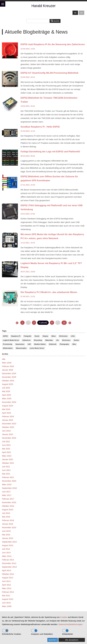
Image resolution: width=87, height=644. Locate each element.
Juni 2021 (6, 470)
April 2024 (6, 413)
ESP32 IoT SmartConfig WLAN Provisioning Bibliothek (50, 73)
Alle (4, 359)
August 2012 (8, 578)
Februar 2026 (8, 366)
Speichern (53, 640)
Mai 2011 (6, 596)
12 (64, 323)
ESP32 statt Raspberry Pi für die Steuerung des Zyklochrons (53, 44)
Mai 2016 (6, 517)
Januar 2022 (7, 459)
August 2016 (8, 510)
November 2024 (9, 402)
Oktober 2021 (8, 463)
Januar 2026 (7, 370)
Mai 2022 (6, 449)
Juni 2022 (6, 445)
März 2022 (7, 456)
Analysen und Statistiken (42, 632)
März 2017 (7, 495)
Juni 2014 (6, 553)
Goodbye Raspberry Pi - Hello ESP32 (40, 127)
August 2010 (8, 599)
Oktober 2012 (8, 574)
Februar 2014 (8, 560)
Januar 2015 (7, 538)
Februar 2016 (8, 520)
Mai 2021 (6, 474)
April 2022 (6, 452)
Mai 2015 (6, 535)
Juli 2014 (6, 549)
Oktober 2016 (8, 506)
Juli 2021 (6, 467)
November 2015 (9, 527)
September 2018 (9, 488)
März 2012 (7, 588)
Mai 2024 (6, 409)
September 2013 (9, 567)
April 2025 (6, 395)
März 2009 (7, 606)
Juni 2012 (6, 581)
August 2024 (8, 406)
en (81, 13)
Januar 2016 (7, 524)
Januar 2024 (7, 420)
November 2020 (9, 481)
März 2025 (7, 398)
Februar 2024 (8, 416)
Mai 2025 (6, 391)
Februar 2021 (8, 477)
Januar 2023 (7, 434)
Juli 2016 (6, 513)
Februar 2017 (8, 499)
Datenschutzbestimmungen (71, 624)
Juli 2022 (6, 441)
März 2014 (7, 556)
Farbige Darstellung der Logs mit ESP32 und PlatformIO (50, 152)
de (75, 13)
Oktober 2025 (8, 381)
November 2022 (9, 438)
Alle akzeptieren (72, 640)
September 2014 (9, 542)
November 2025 (9, 377)
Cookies (64, 617)
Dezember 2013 (9, 563)
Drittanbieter (68, 632)
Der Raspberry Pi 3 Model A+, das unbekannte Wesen (49, 292)
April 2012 (6, 585)
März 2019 (7, 484)
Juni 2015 (6, 531)
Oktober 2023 (8, 427)
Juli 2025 (6, 388)
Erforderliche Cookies (11, 632)
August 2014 (8, 545)
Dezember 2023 (9, 424)
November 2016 (9, 502)
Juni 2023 (6, 431)
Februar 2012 (8, 592)
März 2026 (7, 363)
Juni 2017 (6, 492)
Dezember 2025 (9, 373)
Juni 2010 (6, 603)
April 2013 (6, 570)
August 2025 (8, 384)
